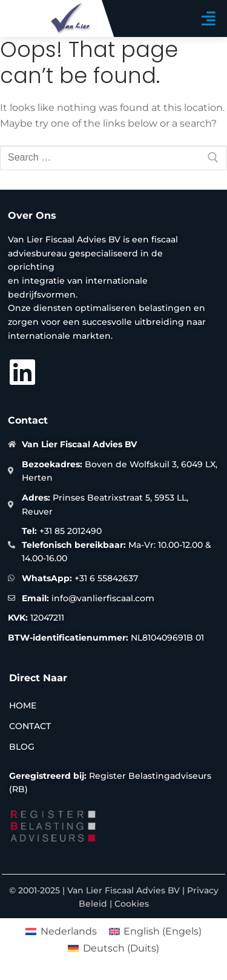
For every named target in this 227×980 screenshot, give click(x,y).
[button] (209, 18)
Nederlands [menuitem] (69, 931)
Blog (22, 747)
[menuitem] (61, 932)
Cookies (132, 904)
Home (23, 705)
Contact (30, 726)
